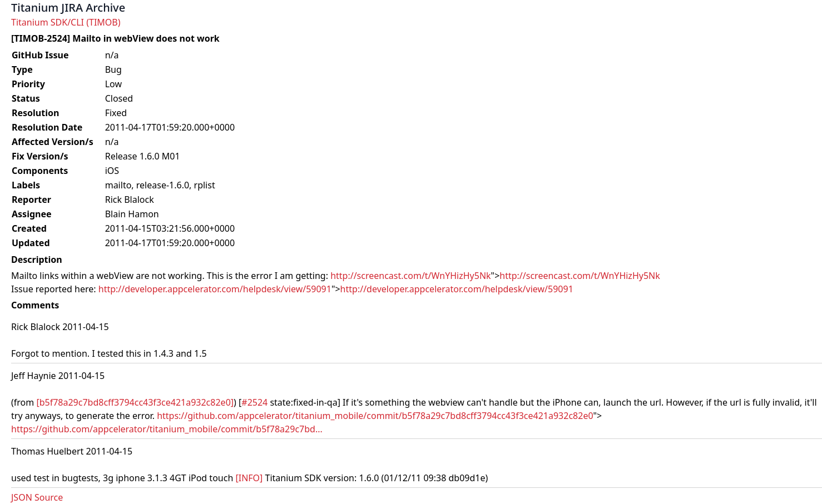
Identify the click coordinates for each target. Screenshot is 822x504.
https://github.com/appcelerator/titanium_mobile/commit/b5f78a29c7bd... (167, 429)
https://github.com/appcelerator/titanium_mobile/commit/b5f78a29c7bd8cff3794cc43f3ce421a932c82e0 (375, 416)
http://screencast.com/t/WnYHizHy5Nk (410, 276)
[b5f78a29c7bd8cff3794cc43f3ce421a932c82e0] (135, 402)
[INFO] (249, 478)
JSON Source (37, 497)
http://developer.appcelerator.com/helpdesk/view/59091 (215, 289)
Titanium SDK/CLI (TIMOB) (66, 22)
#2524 (254, 402)
